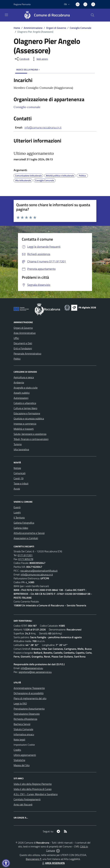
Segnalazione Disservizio (27, 714)
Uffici (16, 338)
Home (17, 28)
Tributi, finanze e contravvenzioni (31, 439)
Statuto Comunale (23, 729)
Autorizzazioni (21, 398)
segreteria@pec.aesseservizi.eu (35, 672)
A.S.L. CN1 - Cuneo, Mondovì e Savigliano (36, 794)
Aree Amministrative (25, 333)
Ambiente (19, 382)
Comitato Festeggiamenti (27, 799)
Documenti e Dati (23, 343)
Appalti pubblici (22, 393)
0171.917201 (25, 555)
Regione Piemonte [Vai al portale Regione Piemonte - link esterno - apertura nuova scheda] (22, 4)
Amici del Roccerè (23, 804)
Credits (17, 750)
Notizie (17, 468)
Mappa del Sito (22, 765)
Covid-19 (19, 478)
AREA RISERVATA (53, 863)
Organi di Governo (56, 28)
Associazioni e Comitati (26, 538)
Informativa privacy (24, 734)
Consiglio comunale (27, 107)
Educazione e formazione (27, 413)
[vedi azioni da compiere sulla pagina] (40, 59)
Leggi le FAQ (20, 703)
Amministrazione (33, 28)
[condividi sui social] (22, 59)
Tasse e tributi (21, 483)
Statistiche (19, 760)
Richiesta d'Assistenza (25, 719)
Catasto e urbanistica (25, 403)
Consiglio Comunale (80, 28)
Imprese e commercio (25, 424)
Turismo (18, 444)
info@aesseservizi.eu (32, 668)
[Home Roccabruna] (45, 15)
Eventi (17, 507)
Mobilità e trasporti (24, 429)
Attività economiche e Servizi (29, 533)
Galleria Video (21, 528)
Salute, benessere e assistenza (30, 434)
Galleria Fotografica (24, 523)
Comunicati (20, 473)
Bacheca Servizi (22, 724)
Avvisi (17, 489)
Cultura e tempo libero (25, 408)
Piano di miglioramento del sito (30, 698)
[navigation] (6, 15)
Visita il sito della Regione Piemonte (33, 784)
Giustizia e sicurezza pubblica (29, 418)
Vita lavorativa (21, 449)
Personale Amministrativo (27, 354)
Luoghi (17, 512)
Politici (17, 359)
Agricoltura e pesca (24, 377)
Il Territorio (19, 518)
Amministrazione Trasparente (29, 688)
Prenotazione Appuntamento (29, 709)
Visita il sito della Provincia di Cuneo (33, 789)
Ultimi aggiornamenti (25, 755)
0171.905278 (26, 559)
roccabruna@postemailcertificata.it (39, 571)
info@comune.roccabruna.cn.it (43, 127)
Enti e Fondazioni (23, 348)
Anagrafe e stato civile (26, 388)
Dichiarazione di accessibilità (29, 693)
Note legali (19, 739)
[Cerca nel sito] (93, 15)
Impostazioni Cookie (24, 745)
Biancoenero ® (34, 859)
